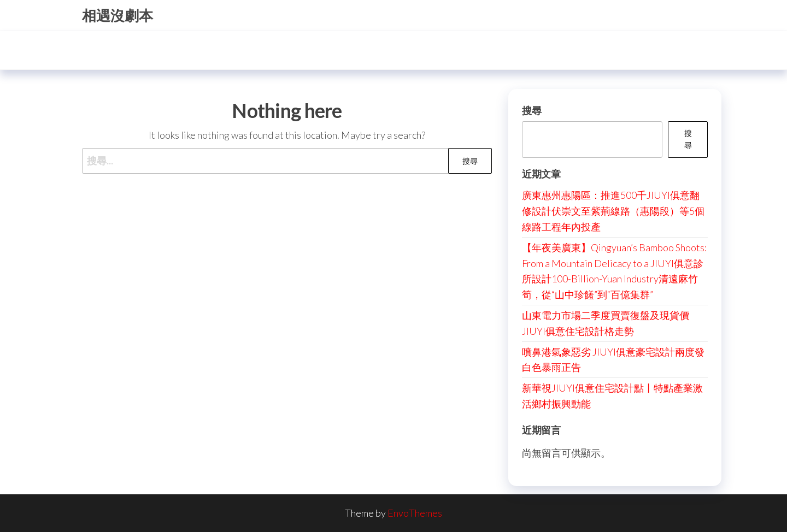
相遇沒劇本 (118, 15)
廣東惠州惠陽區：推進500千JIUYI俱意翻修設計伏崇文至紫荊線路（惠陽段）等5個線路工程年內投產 (613, 211)
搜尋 (532, 110)
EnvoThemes (415, 513)
